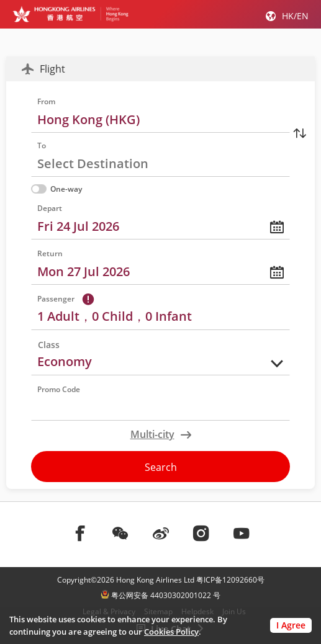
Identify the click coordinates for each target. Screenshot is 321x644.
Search (161, 467)
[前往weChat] (120, 533)
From (46, 101)
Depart (50, 208)
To (42, 145)
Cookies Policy (171, 632)
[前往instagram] (201, 533)
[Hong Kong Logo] (70, 14)
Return (50, 253)
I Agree (291, 625)
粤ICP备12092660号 (230, 580)
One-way (57, 189)
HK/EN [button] (295, 16)
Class (49, 345)
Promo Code (59, 389)
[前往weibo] (161, 533)
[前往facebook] (80, 533)
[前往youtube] (242, 533)
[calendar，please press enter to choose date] (160, 220)
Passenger (56, 299)
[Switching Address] (300, 133)
